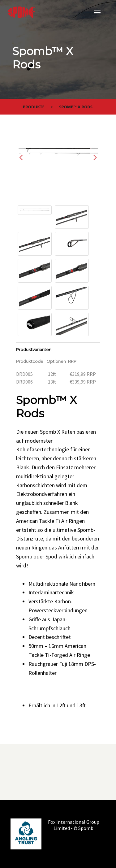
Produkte (34, 107)
